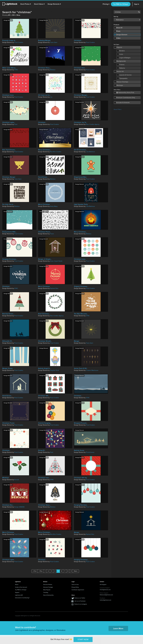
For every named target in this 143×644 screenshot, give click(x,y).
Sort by (116, 17)
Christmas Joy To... (81, 122)
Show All (119, 28)
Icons (120, 54)
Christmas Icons (8, 95)
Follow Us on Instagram (81, 604)
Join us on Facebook (80, 601)
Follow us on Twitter (80, 598)
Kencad (17, 480)
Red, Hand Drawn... (9, 150)
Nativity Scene (79, 450)
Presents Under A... (9, 40)
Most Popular (47, 590)
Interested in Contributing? (22, 598)
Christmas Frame (8, 423)
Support (17, 592)
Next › (76, 571)
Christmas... (78, 40)
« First (35, 571)
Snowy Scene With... (9, 232)
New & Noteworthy (48, 595)
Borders (121, 51)
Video (118, 38)
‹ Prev (41, 571)
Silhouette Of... (7, 341)
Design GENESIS (19, 507)
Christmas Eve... (8, 505)
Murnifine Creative (56, 152)
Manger (77, 341)
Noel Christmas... (44, 314)
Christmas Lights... (9, 122)
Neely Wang (54, 206)
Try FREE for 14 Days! (121, 4)
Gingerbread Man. (80, 177)
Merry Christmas (44, 204)
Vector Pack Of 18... (81, 368)
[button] (26, 4)
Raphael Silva (54, 288)
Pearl (16, 124)
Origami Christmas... (81, 286)
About (17, 585)
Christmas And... (80, 68)
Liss (51, 97)
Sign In (137, 4)
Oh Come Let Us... (44, 95)
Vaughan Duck (55, 370)
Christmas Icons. (80, 259)
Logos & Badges (124, 58)
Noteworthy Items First (125, 93)
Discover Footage (48, 587)
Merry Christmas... (45, 150)
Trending (46, 592)
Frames (121, 65)
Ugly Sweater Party (81, 204)
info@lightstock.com (105, 590)
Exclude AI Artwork (123, 102)
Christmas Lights (8, 560)
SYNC (16, 70)
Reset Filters (118, 109)
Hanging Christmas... (10, 259)
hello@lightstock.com (105, 600)
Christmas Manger (9, 177)
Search (139, 12)
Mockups (119, 85)
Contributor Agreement (78, 590)
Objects (118, 47)
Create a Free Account (21, 587)
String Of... (42, 450)
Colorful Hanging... (45, 423)
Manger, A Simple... (45, 259)
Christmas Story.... (44, 68)
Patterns (121, 68)
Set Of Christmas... (81, 150)
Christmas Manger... (81, 95)
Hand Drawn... (43, 177)
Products (116, 25)
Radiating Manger (44, 40)
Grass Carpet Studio (56, 261)
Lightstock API (19, 595)
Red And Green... (8, 314)
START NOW (83, 639)
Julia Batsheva (90, 152)
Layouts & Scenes (124, 75)
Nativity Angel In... (44, 368)
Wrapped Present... (81, 423)
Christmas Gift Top (80, 478)
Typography (122, 78)
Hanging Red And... (81, 505)
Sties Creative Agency (93, 124)
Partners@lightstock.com (106, 595)
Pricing (106, 4)
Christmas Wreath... (45, 341)
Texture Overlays (121, 82)
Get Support (103, 585)
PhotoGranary (90, 452)
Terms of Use (75, 585)
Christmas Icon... (44, 478)
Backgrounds (120, 61)
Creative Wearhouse (92, 370)
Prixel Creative (19, 42)
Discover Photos (48, 585)
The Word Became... (81, 314)
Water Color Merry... (9, 68)
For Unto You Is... (8, 204)
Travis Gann (54, 42)
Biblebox (53, 70)
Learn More (118, 628)
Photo (118, 31)
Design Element (122, 35)
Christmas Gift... (44, 396)
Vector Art (119, 71)
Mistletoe (6, 478)
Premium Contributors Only (126, 98)
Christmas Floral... (44, 232)
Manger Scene (7, 368)
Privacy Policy (75, 587)
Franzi (52, 234)
